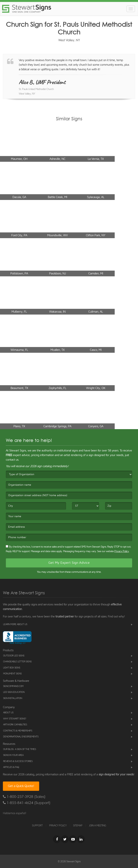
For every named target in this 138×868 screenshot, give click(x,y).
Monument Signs (12, 674)
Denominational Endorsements (21, 737)
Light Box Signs (12, 668)
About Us (8, 713)
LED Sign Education (14, 692)
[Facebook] (57, 839)
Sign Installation (13, 698)
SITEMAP (78, 826)
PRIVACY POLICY (58, 826)
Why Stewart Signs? (15, 719)
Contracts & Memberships (18, 731)
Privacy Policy (122, 551)
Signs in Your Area (13, 755)
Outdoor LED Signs (14, 656)
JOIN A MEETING (97, 826)
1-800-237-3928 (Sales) (24, 797)
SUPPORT (37, 826)
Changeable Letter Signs (17, 662)
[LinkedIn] (81, 839)
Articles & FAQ (11, 767)
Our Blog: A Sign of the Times (19, 749)
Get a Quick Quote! (21, 786)
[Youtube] (73, 839)
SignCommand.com (13, 686)
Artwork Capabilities (15, 725)
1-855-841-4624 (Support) (27, 803)
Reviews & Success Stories (18, 761)
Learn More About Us (15, 624)
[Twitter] (65, 839)
